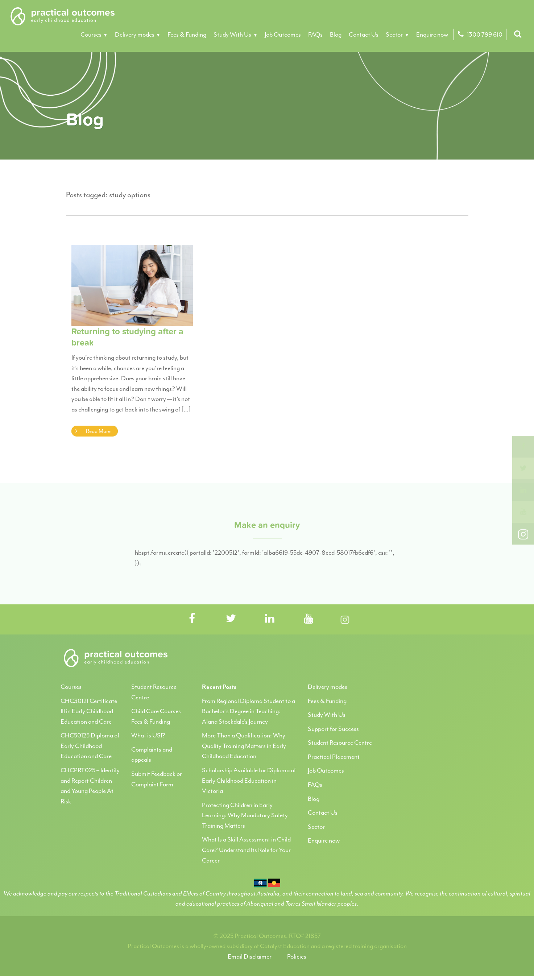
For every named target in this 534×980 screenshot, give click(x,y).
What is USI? (148, 735)
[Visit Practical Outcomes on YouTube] (309, 619)
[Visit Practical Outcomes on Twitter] (231, 619)
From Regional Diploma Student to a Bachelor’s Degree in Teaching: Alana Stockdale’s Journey (249, 711)
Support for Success (333, 729)
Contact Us (364, 34)
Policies (297, 956)
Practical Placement (334, 757)
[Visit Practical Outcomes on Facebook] (192, 619)
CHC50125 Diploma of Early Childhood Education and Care (90, 746)
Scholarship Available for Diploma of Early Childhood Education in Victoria (249, 780)
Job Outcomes (283, 34)
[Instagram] (523, 534)
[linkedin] (523, 490)
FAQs (315, 34)
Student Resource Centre (340, 743)
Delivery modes (135, 34)
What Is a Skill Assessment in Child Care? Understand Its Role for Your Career (246, 850)
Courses (91, 34)
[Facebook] (523, 447)
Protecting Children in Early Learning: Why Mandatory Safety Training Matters (245, 815)
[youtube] (523, 512)
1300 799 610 (479, 34)
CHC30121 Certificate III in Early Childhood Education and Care (89, 711)
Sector (394, 34)
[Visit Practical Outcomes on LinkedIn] (270, 619)
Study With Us (232, 34)
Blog (336, 34)
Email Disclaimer (250, 956)
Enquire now (432, 34)
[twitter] (523, 468)
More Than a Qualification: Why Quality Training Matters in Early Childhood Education (244, 746)
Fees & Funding (187, 34)
